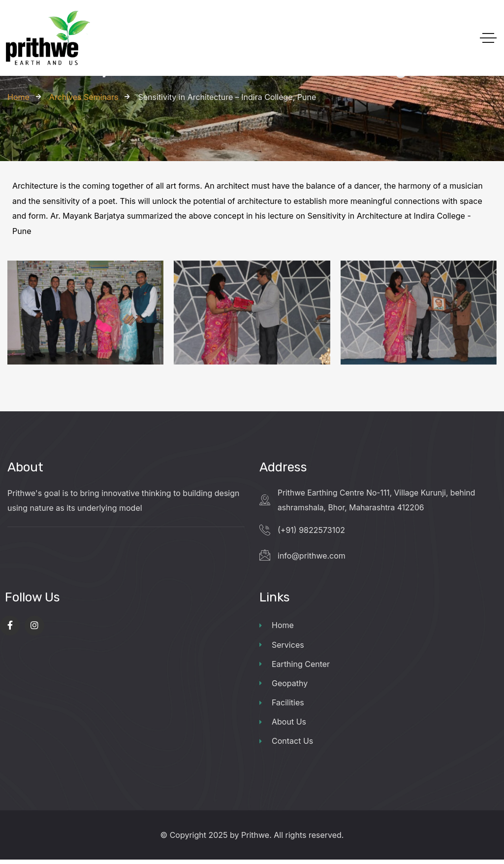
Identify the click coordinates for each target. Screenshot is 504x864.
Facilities (282, 706)
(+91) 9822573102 (311, 531)
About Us (283, 726)
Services (282, 647)
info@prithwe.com (312, 557)
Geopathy (283, 686)
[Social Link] (10, 627)
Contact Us (286, 745)
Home (277, 627)
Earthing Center (295, 666)
